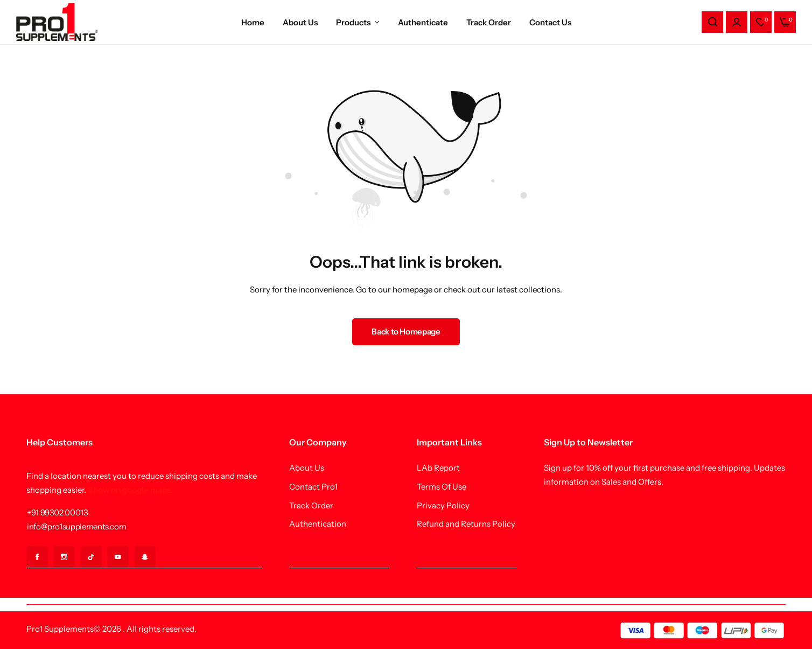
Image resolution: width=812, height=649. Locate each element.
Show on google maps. (130, 490)
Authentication (318, 524)
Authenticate (423, 22)
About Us (300, 22)
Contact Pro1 (313, 487)
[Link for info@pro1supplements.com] (76, 526)
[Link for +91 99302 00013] (58, 512)
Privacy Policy (443, 506)
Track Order (489, 22)
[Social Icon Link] (37, 557)
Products (353, 22)
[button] (761, 22)
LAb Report (438, 468)
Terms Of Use (442, 487)
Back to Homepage (406, 332)
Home (253, 22)
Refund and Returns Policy (466, 524)
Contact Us (550, 22)
